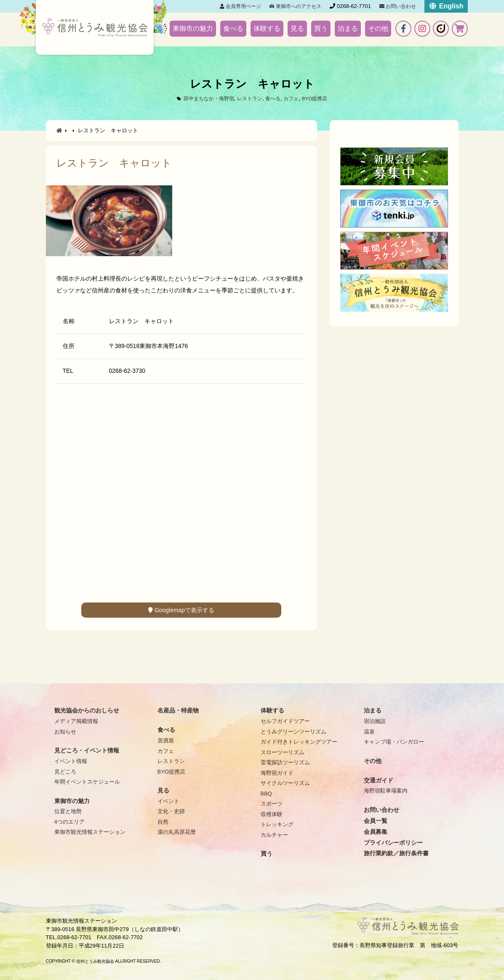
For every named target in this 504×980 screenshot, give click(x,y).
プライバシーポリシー (393, 843)
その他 (378, 28)
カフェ (294, 98)
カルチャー (274, 835)
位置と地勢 (68, 811)
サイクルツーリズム (285, 783)
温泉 (369, 732)
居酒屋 (166, 740)
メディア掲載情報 (76, 721)
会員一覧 (376, 821)
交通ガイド (379, 780)
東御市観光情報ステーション (90, 832)
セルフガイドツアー (285, 721)
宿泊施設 (375, 721)
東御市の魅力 (193, 28)
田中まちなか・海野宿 (205, 98)
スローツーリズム (283, 752)
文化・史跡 (171, 811)
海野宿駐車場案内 (386, 791)
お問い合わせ (398, 6)
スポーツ (272, 804)
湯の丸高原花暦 (177, 832)
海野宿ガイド (277, 773)
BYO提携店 (319, 98)
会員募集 (376, 832)
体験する (267, 28)
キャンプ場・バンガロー (394, 742)
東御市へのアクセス (295, 6)
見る (297, 28)
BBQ (266, 794)
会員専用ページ (240, 6)
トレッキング (277, 824)
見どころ (65, 772)
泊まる (348, 28)
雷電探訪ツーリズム (285, 762)
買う (321, 28)
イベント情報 (71, 761)
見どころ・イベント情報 (87, 750)
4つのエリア (69, 822)
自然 (163, 822)
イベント (168, 801)
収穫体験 (272, 814)
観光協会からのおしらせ (87, 710)
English (446, 6)
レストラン (249, 98)
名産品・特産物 (178, 710)
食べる (233, 28)
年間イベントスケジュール (87, 782)
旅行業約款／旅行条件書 (396, 853)
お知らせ (65, 732)
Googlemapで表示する (181, 610)
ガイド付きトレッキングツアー (299, 742)
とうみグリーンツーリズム (293, 732)
